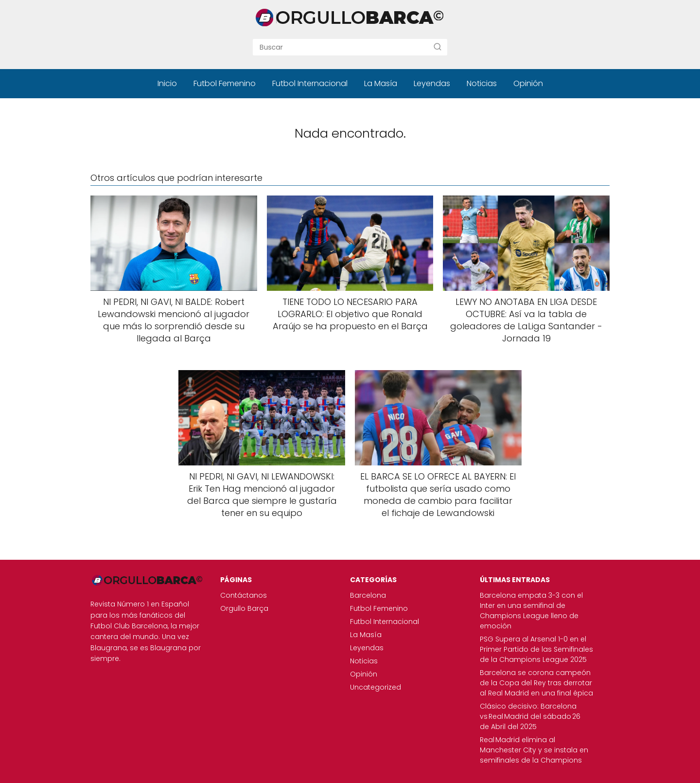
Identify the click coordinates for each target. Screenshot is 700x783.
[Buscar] (437, 47)
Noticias (482, 83)
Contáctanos (244, 595)
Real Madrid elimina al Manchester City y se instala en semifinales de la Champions (534, 750)
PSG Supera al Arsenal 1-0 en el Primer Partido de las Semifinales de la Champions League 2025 (536, 649)
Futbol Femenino (225, 83)
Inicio (167, 83)
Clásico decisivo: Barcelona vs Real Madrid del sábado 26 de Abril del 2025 (530, 716)
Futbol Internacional (310, 83)
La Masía (381, 83)
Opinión (528, 83)
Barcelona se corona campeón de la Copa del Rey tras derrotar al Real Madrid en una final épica (536, 683)
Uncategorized (376, 687)
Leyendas (432, 83)
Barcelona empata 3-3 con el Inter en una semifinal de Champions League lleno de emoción (531, 611)
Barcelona (368, 595)
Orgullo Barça (244, 608)
